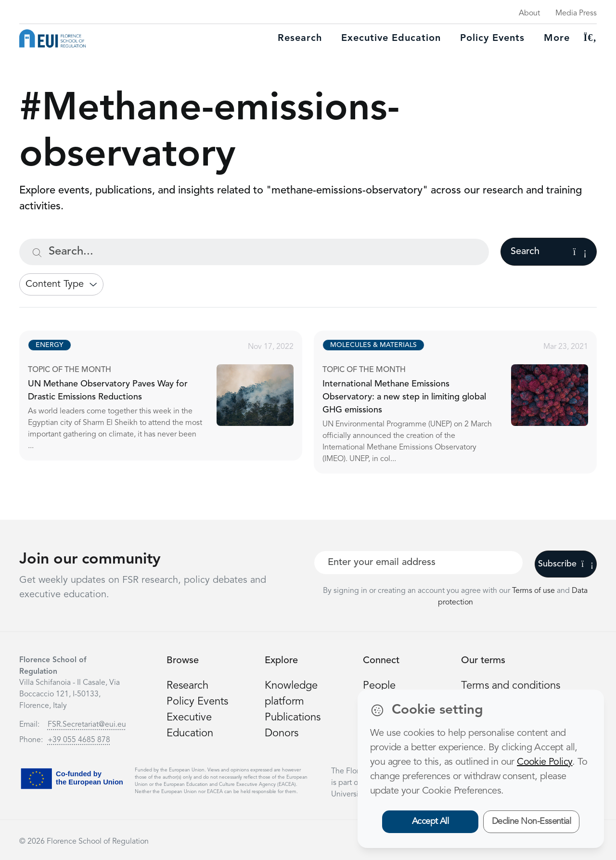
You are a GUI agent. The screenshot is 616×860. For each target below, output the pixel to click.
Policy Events (492, 39)
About (529, 13)
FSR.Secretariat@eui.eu (87, 725)
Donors (282, 733)
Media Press (576, 13)
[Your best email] (418, 563)
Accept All (430, 821)
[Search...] (254, 252)
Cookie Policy (545, 762)
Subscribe (566, 564)
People (379, 686)
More (557, 39)
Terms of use (534, 591)
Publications (293, 718)
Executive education (391, 39)
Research (300, 39)
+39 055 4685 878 (79, 740)
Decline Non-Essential (532, 821)
